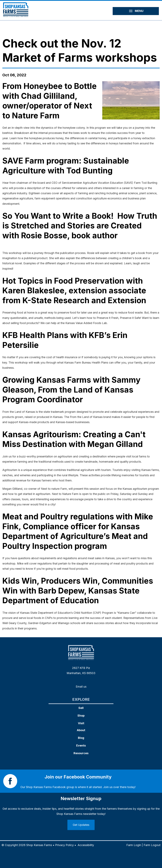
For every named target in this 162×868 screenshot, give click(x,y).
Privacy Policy (64, 845)
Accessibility (86, 845)
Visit (81, 723)
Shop (81, 716)
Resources (81, 753)
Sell (81, 708)
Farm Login (134, 845)
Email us (81, 687)
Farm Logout (152, 845)
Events (81, 745)
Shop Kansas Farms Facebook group (50, 787)
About (81, 730)
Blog (81, 738)
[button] (131, 100)
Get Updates (81, 825)
